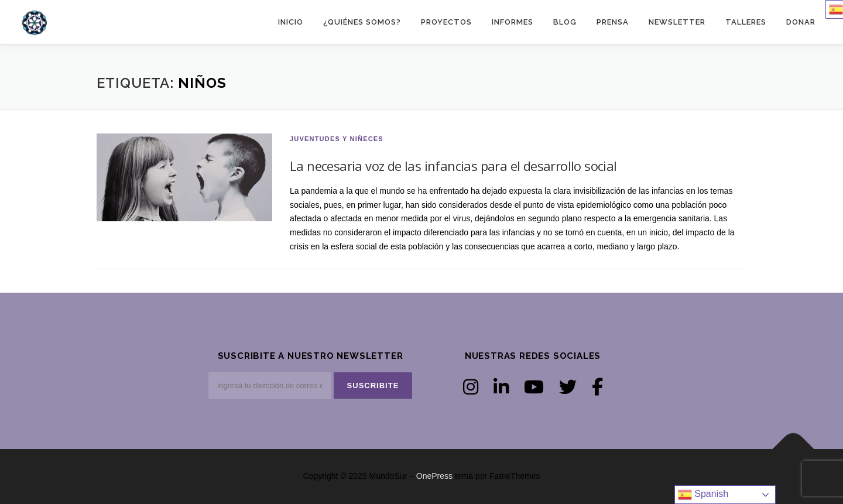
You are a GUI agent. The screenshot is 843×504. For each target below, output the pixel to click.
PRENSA (613, 22)
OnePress (434, 476)
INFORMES (513, 22)
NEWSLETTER (677, 22)
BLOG (565, 22)
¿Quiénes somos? (362, 22)
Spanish (703, 495)
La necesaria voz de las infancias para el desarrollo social (453, 166)
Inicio (291, 22)
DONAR (801, 22)
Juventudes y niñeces (337, 139)
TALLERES (746, 22)
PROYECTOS (446, 22)
